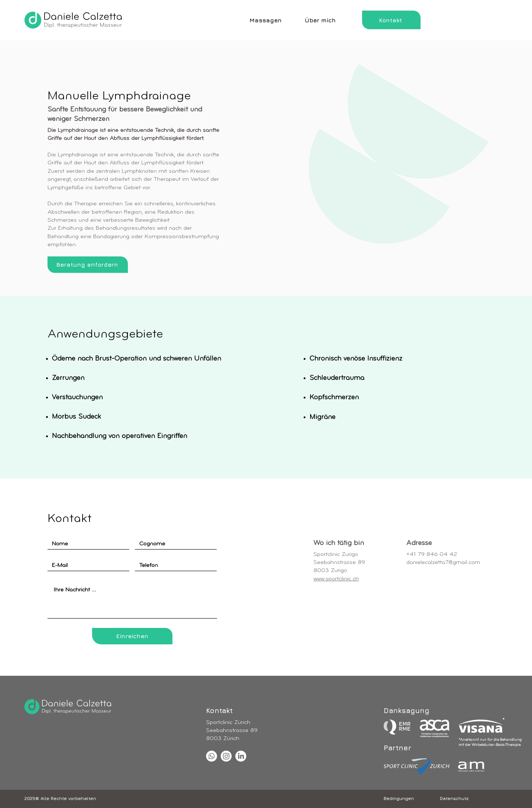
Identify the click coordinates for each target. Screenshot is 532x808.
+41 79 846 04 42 (432, 554)
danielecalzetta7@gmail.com (443, 563)
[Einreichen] (132, 636)
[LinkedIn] (241, 756)
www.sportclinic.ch (336, 579)
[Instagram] (226, 756)
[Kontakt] (391, 20)
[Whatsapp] (212, 756)
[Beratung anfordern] (88, 265)
